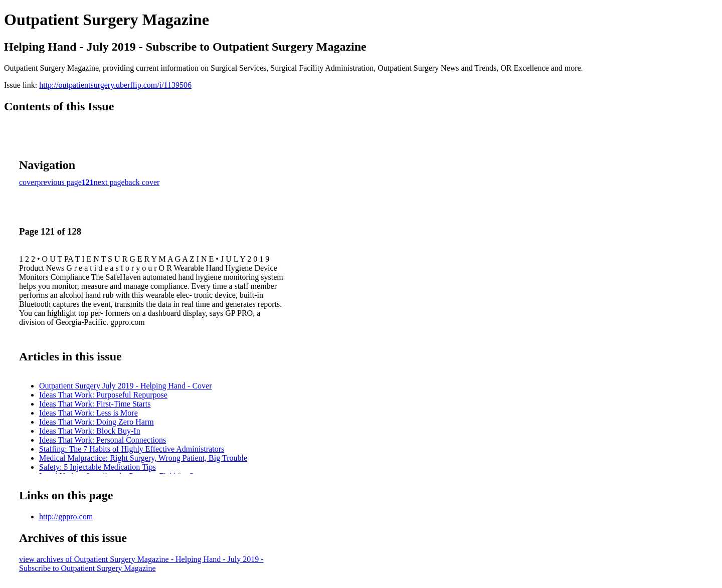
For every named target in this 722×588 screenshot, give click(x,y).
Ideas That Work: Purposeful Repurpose (103, 395)
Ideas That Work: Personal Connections (103, 440)
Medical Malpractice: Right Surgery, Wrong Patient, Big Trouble (143, 458)
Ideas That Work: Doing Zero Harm (97, 422)
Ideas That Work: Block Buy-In (90, 431)
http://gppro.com (66, 517)
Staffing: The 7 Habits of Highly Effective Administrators (132, 449)
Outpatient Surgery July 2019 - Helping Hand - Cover (126, 386)
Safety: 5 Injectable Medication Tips (98, 467)
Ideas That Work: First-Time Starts (95, 404)
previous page (59, 182)
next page (109, 182)
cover (28, 182)
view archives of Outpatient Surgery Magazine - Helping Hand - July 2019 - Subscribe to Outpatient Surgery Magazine (141, 564)
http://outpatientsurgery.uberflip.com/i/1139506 (115, 85)
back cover (142, 182)
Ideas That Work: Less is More (88, 413)
